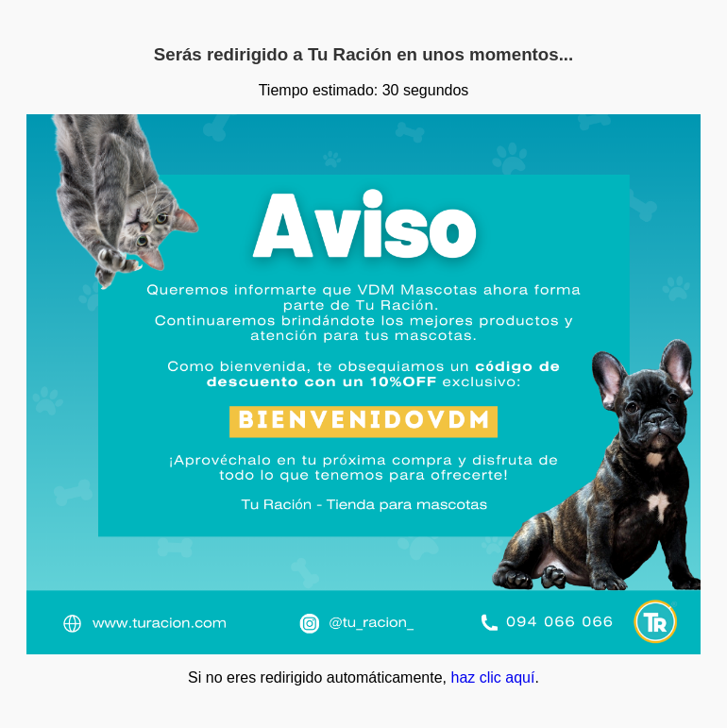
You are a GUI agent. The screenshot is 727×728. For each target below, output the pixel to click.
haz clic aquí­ (492, 677)
